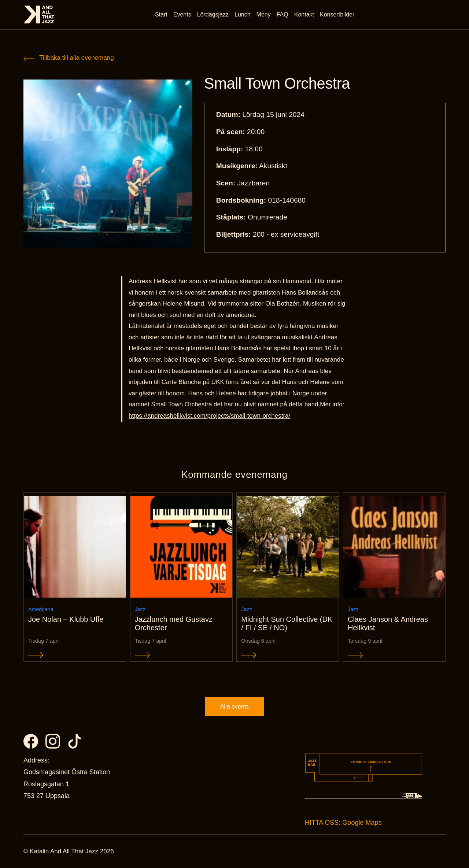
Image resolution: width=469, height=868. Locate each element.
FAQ (282, 14)
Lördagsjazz (213, 14)
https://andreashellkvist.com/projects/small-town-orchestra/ (209, 416)
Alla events (234, 707)
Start (161, 14)
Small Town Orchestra (277, 84)
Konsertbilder (337, 14)
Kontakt (304, 14)
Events (182, 14)
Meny (264, 14)
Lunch (243, 14)
